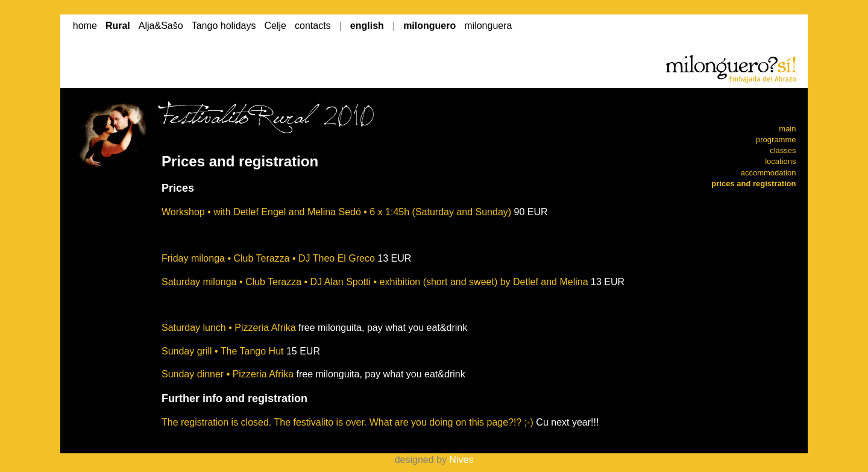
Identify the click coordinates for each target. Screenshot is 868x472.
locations (780, 161)
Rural (118, 26)
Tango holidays (224, 26)
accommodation (769, 173)
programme (776, 140)
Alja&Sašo (161, 26)
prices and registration (753, 184)
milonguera (488, 26)
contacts (313, 26)
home (85, 26)
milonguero (429, 26)
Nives (461, 460)
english (367, 26)
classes (783, 150)
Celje (275, 26)
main (787, 129)
